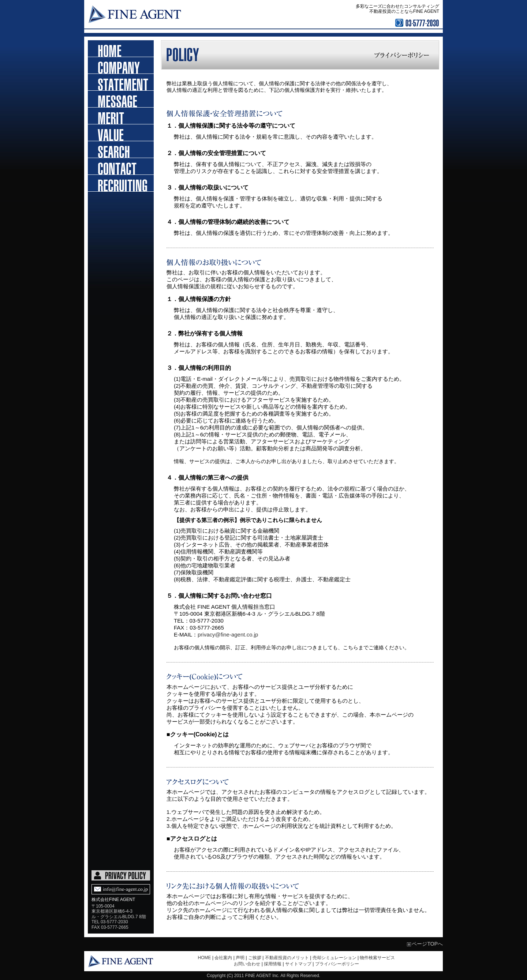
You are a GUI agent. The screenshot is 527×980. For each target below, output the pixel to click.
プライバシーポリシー (337, 964)
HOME (205, 958)
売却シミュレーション (334, 958)
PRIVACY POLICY (121, 875)
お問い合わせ (121, 166)
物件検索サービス (377, 958)
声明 (121, 82)
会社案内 (223, 958)
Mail (121, 889)
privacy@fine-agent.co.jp (228, 634)
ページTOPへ (427, 944)
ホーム (121, 49)
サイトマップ (298, 964)
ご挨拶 (121, 99)
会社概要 (121, 65)
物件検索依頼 (121, 150)
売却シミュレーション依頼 (121, 133)
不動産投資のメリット (121, 116)
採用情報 (121, 183)
